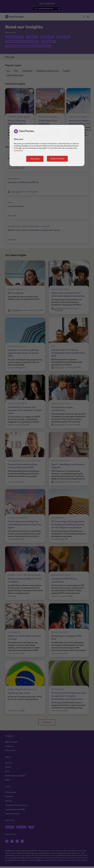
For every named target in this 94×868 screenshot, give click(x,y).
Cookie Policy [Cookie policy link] (18, 150)
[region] (47, 145)
